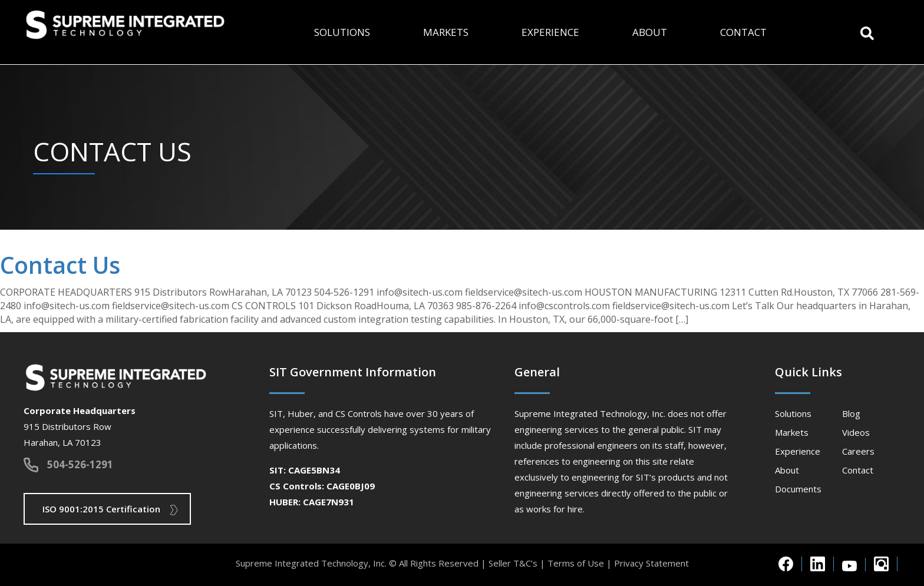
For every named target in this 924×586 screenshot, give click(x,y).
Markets (446, 32)
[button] (867, 32)
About (650, 32)
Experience (550, 32)
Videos (856, 432)
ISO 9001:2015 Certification (101, 509)
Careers (858, 451)
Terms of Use (576, 563)
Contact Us (60, 265)
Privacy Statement (651, 563)
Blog (851, 413)
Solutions (342, 32)
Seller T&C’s (513, 563)
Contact (743, 32)
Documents (798, 489)
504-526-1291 (80, 464)
